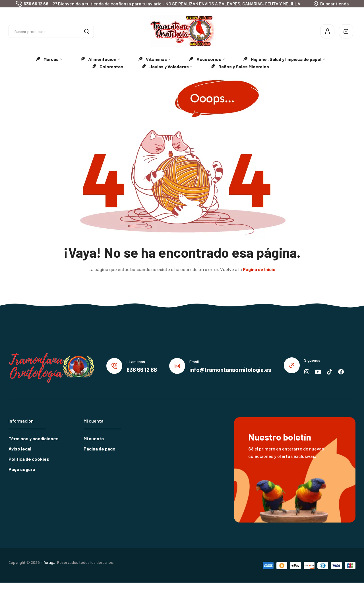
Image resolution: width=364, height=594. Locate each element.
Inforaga (48, 562)
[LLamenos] (114, 366)
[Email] (177, 366)
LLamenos (136, 361)
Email (194, 361)
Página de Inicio (259, 269)
